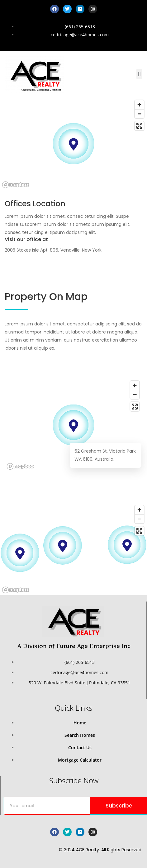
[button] (139, 74)
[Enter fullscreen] (139, 126)
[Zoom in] (139, 105)
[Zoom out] (139, 114)
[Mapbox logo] (16, 185)
